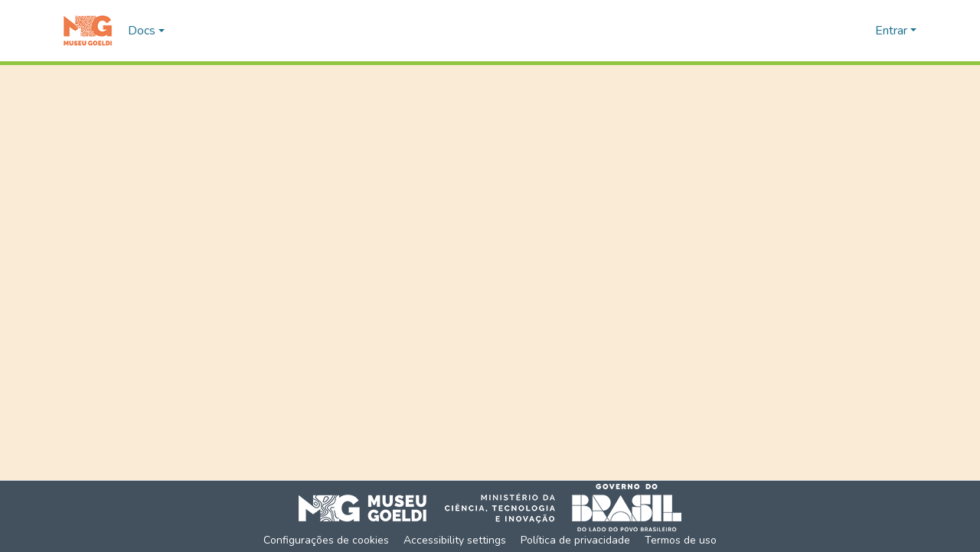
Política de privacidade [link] (575, 540)
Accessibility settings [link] (455, 540)
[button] (88, 31)
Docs (142, 31)
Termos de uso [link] (681, 540)
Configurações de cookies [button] (326, 540)
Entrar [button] (893, 31)
